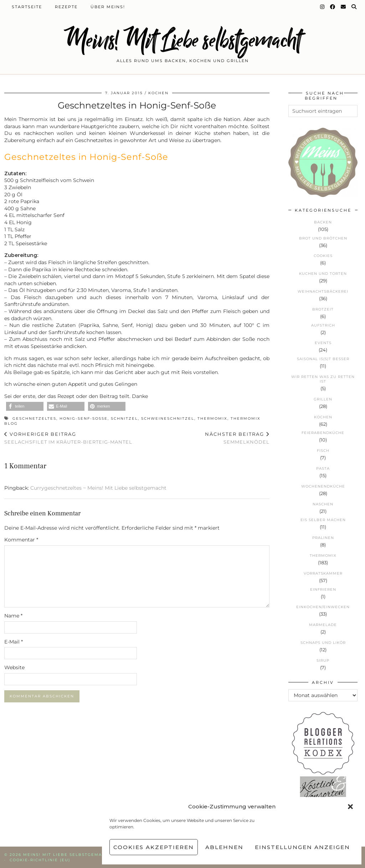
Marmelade (323, 625)
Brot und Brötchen (323, 238)
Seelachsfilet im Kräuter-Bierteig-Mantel (68, 438)
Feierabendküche (323, 433)
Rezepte (66, 7)
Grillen (323, 399)
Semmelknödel (237, 438)
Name (13, 616)
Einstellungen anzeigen (302, 847)
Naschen (323, 504)
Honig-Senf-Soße (84, 418)
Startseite (27, 7)
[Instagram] (323, 7)
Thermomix (212, 418)
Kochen (158, 93)
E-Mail (14, 642)
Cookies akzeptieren (154, 847)
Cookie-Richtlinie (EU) (40, 860)
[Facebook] (333, 7)
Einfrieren (323, 589)
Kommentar (21, 540)
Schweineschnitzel (168, 418)
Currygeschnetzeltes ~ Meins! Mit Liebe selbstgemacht (98, 488)
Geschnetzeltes (34, 418)
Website (14, 667)
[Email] (344, 7)
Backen (323, 222)
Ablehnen (224, 847)
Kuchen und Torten (323, 274)
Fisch (323, 451)
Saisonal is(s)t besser (323, 359)
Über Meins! (108, 7)
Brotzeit (323, 309)
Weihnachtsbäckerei (323, 291)
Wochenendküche (323, 486)
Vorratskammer (323, 573)
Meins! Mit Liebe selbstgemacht (182, 40)
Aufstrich (323, 325)
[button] (350, 807)
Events (323, 343)
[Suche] (354, 7)
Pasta (323, 468)
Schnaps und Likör (323, 643)
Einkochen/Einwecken (323, 607)
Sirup (323, 660)
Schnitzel (124, 418)
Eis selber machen (323, 520)
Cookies (323, 256)
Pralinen (323, 538)
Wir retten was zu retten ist (323, 379)
